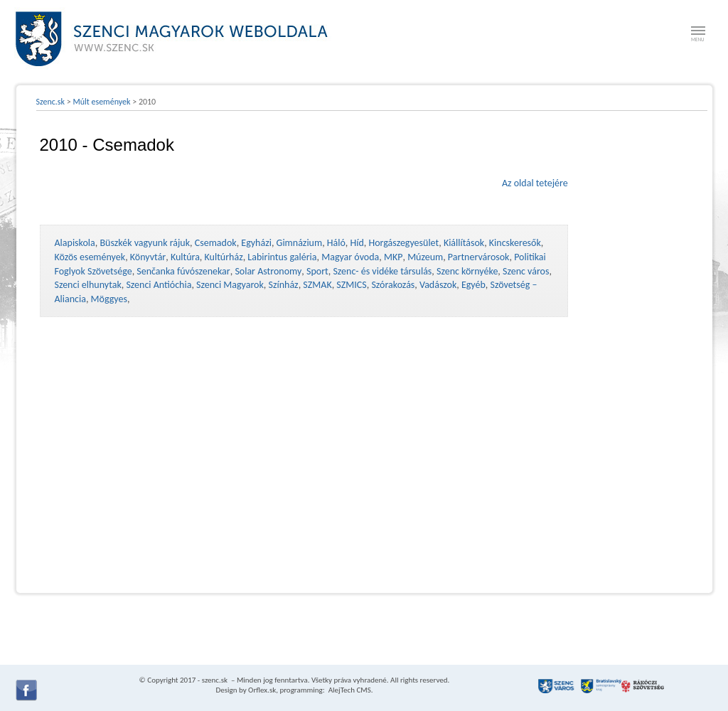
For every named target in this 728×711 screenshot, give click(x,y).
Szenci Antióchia (159, 285)
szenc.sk (215, 680)
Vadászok (438, 285)
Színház (284, 285)
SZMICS (351, 285)
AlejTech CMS (349, 690)
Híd (357, 243)
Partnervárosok (479, 257)
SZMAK (317, 285)
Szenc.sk (51, 102)
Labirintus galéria (282, 257)
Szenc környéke (467, 271)
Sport (317, 271)
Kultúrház (224, 257)
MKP (393, 257)
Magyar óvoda (350, 257)
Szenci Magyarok (230, 285)
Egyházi (256, 243)
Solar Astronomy (268, 271)
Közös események (90, 257)
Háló (336, 243)
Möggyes (109, 299)
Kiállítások (464, 243)
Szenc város (526, 271)
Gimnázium (300, 243)
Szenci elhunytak (88, 285)
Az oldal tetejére (535, 183)
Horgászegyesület (403, 243)
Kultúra (185, 257)
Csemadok (216, 243)
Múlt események (101, 102)
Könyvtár (148, 257)
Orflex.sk (262, 690)
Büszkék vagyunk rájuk (145, 243)
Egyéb (473, 285)
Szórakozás (393, 285)
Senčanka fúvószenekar (183, 271)
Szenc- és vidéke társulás (382, 271)
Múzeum (425, 257)
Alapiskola (75, 243)
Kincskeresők (515, 243)
